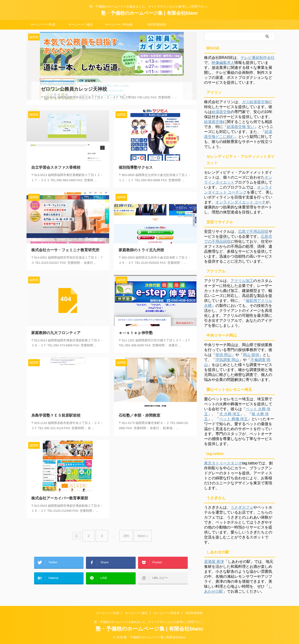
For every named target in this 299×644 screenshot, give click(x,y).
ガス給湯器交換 (255, 102)
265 (125, 529)
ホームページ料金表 (119, 24)
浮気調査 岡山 (227, 360)
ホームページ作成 (43, 24)
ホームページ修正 (81, 24)
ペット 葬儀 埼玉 (234, 419)
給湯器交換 (221, 112)
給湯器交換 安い (241, 127)
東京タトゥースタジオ (223, 463)
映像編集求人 (223, 63)
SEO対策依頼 (157, 24)
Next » (139, 529)
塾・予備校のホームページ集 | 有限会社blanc (149, 13)
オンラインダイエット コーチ (241, 202)
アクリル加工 (242, 281)
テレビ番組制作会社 (258, 58)
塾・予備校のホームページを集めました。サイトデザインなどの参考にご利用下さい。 (150, 622)
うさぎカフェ (242, 507)
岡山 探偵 (251, 355)
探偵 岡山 (223, 355)
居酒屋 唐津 (214, 562)
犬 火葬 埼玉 (230, 414)
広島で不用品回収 (253, 232)
